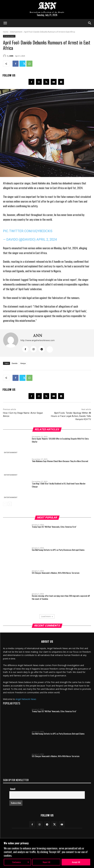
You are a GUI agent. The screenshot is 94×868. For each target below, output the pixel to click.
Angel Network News (26, 699)
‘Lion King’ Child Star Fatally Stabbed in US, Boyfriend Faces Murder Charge (59, 485)
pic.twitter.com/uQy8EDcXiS (28, 231)
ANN (11, 56)
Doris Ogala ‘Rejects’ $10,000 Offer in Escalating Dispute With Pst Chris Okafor (60, 440)
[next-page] (10, 504)
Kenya (23, 363)
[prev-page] (5, 504)
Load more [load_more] (47, 616)
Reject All (46, 862)
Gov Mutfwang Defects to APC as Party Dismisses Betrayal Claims (58, 550)
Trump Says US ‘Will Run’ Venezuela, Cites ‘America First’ (54, 527)
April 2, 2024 (47, 239)
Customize (16, 862)
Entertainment (16, 32)
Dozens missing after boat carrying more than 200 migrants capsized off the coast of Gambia (61, 597)
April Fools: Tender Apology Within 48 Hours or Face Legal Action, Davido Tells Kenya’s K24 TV (71, 416)
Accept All (76, 862)
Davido (15, 363)
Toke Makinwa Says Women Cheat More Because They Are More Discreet (60, 461)
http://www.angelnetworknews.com (38, 340)
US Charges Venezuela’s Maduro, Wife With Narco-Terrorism (56, 573)
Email (13, 789)
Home (6, 32)
